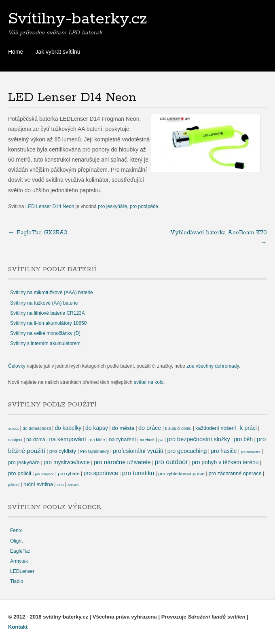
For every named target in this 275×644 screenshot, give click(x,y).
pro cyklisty (63, 451)
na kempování (68, 439)
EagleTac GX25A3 (38, 233)
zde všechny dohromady (213, 366)
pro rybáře (69, 473)
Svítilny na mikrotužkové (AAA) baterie (52, 293)
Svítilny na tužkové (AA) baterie (44, 303)
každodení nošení (216, 428)
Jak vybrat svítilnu (58, 52)
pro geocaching (187, 451)
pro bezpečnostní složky (199, 439)
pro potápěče (144, 206)
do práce (150, 428)
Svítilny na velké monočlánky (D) (45, 333)
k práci (248, 428)
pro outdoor (171, 462)
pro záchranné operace (235, 473)
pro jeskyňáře (112, 206)
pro (161, 440)
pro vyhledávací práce (181, 473)
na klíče (97, 440)
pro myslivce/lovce (67, 462)
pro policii (20, 473)
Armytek (19, 561)
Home (16, 52)
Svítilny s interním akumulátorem (45, 343)
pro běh (243, 439)
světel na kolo (149, 382)
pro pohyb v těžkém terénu (225, 462)
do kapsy (97, 428)
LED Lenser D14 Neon (50, 206)
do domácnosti (37, 428)
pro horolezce (250, 452)
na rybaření (122, 439)
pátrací (14, 485)
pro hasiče (224, 451)
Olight (16, 541)
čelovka (73, 485)
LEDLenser (22, 571)
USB (60, 485)
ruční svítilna (38, 484)
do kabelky (68, 428)
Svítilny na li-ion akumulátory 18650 (48, 323)
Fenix (16, 530)
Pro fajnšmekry (94, 451)
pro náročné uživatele (122, 462)
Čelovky (17, 366)
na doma (36, 440)
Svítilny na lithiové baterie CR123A (48, 313)
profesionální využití (138, 451)
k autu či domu (178, 428)
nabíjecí (15, 440)
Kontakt (18, 627)
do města (123, 428)
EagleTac (20, 551)
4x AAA (13, 429)
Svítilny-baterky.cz (78, 19)
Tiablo (17, 581)
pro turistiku (138, 473)
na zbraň (147, 440)
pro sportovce (100, 473)
